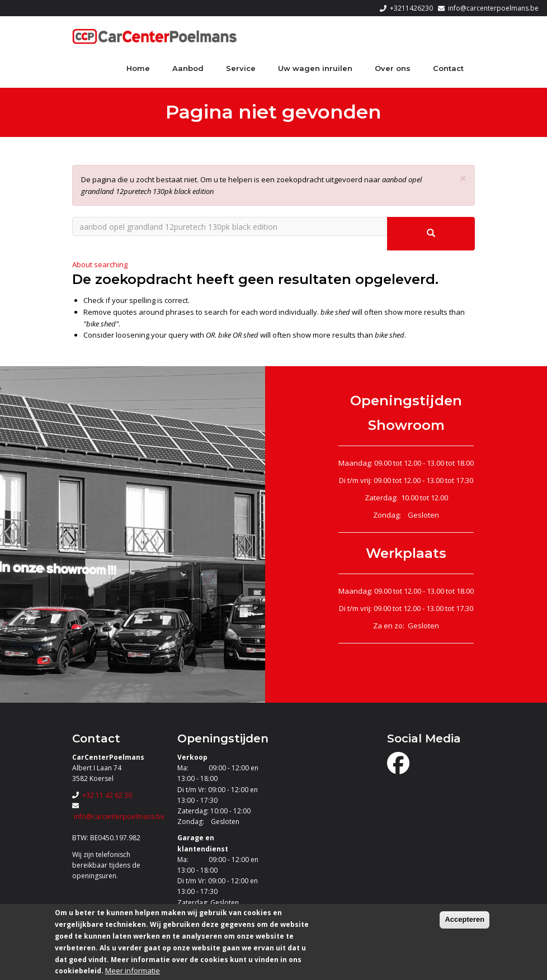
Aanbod (188, 68)
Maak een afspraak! (406, 671)
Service (241, 68)
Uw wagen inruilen (315, 68)
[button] (463, 179)
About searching (100, 264)
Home (138, 68)
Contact (448, 68)
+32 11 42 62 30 (107, 795)
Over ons (393, 68)
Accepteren (465, 919)
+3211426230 (411, 8)
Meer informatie (133, 970)
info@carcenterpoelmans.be (493, 8)
